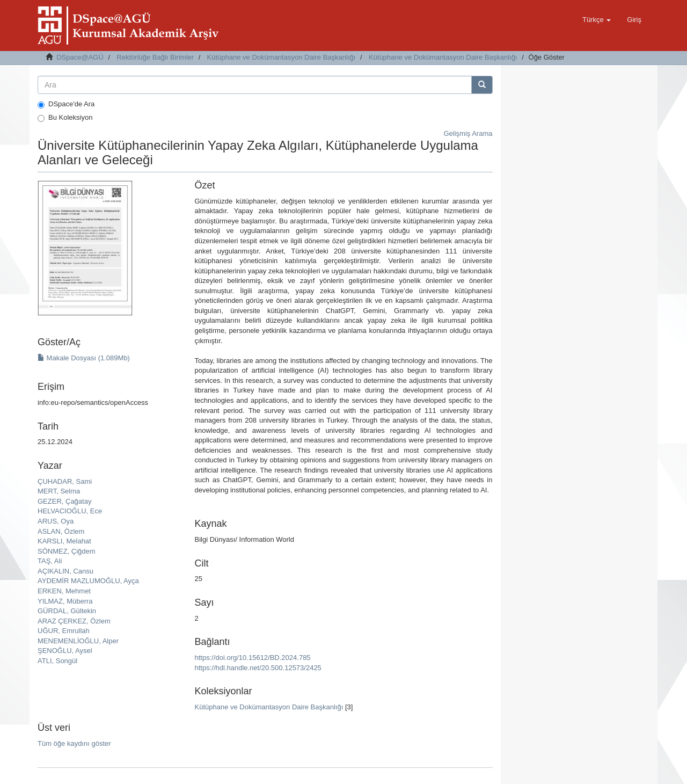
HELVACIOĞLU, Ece (70, 511)
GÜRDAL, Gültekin (67, 611)
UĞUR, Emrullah (64, 631)
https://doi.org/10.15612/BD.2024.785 (252, 658)
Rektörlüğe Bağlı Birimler (155, 57)
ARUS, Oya (56, 521)
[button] (597, 20)
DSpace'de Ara (66, 104)
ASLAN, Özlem (61, 531)
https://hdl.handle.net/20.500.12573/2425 (258, 668)
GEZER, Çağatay (64, 501)
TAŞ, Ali (50, 561)
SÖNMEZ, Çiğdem (67, 551)
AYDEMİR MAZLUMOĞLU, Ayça (88, 581)
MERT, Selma (59, 491)
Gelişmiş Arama (468, 133)
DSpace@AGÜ (80, 57)
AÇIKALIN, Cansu (65, 571)
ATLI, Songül (57, 661)
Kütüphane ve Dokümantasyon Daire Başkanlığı (282, 57)
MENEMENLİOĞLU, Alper (78, 641)
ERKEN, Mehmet (64, 591)
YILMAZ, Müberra (65, 601)
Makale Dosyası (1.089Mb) (84, 358)
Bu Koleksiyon (65, 118)
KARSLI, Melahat (64, 541)
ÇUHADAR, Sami (65, 481)
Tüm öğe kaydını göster (74, 743)
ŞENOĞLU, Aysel (65, 651)
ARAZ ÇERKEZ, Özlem (74, 621)
